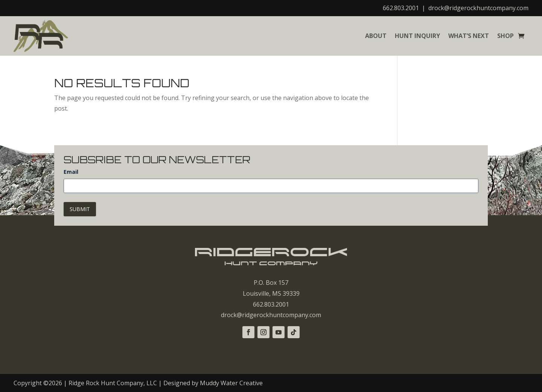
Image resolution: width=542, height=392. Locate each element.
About (376, 36)
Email (71, 172)
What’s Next (469, 36)
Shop (505, 36)
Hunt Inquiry (417, 36)
